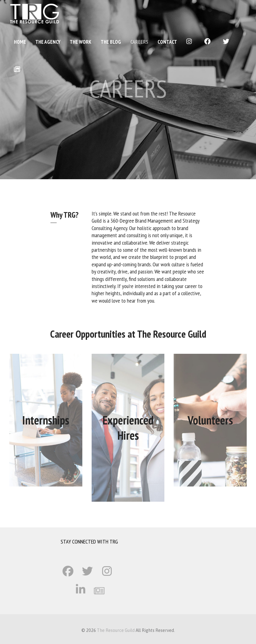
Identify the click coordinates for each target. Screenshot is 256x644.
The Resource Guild (116, 630)
